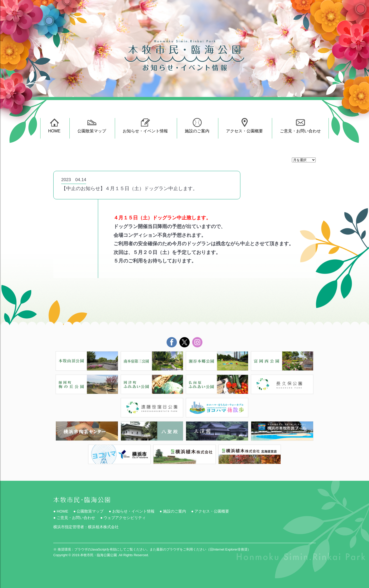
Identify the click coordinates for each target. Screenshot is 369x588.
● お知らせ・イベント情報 (131, 511)
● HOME (61, 511)
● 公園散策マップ (88, 511)
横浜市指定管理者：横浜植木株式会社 (86, 527)
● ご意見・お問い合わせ (74, 518)
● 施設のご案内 (173, 511)
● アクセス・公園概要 (210, 511)
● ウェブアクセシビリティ (123, 518)
